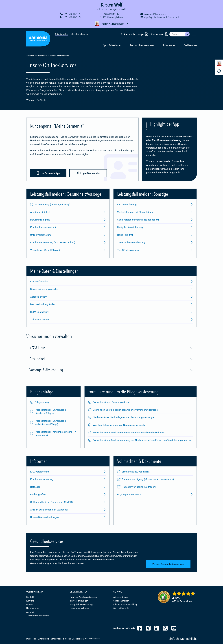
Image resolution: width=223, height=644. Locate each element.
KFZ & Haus (111, 348)
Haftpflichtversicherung (81, 604)
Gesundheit (111, 359)
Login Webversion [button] (88, 173)
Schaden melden (121, 601)
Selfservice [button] (190, 45)
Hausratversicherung (80, 608)
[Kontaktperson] (219, 64)
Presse (30, 604)
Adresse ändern (121, 597)
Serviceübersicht (121, 608)
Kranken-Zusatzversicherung (84, 597)
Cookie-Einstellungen (74, 639)
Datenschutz (44, 639)
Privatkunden (62, 34)
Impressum (31, 639)
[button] (111, 24)
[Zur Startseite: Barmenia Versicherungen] (38, 39)
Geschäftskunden (80, 34)
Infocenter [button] (169, 45)
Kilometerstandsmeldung (125, 604)
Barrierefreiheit (57, 639)
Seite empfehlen (92, 639)
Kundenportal (160, 34)
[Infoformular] (219, 71)
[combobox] (177, 34)
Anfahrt (30, 612)
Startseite (30, 56)
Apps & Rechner (112, 45)
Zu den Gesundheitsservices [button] (168, 564)
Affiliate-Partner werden (38, 616)
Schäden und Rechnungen (135, 34)
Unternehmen (33, 608)
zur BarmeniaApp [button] (48, 173)
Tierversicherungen (79, 601)
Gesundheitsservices (142, 45)
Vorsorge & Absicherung (111, 370)
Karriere (30, 601)
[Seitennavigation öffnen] (194, 34)
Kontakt (30, 597)
